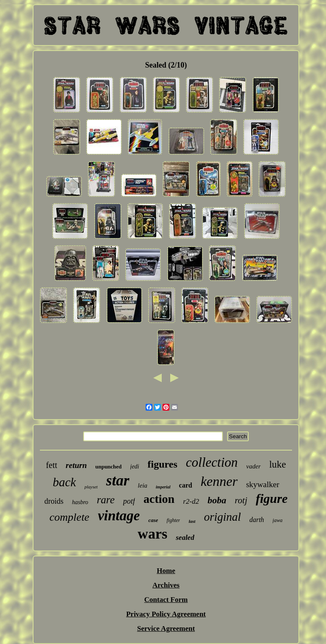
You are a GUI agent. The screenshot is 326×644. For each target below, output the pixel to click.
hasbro (80, 502)
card (186, 485)
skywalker (263, 484)
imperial (163, 487)
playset (91, 487)
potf (129, 501)
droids (54, 501)
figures (163, 464)
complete (70, 517)
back (64, 482)
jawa (277, 520)
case (153, 520)
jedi (135, 467)
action (159, 499)
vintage (119, 516)
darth (257, 520)
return (76, 465)
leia (143, 485)
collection (212, 462)
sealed (185, 538)
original (222, 517)
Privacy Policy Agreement (166, 614)
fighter (173, 520)
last (192, 521)
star (118, 481)
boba (217, 500)
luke (278, 464)
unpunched (108, 467)
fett (52, 465)
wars (152, 534)
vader (253, 466)
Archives (166, 585)
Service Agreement (166, 628)
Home (166, 571)
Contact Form (166, 600)
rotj (241, 500)
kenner (219, 481)
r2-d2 (191, 501)
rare (106, 500)
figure (271, 498)
